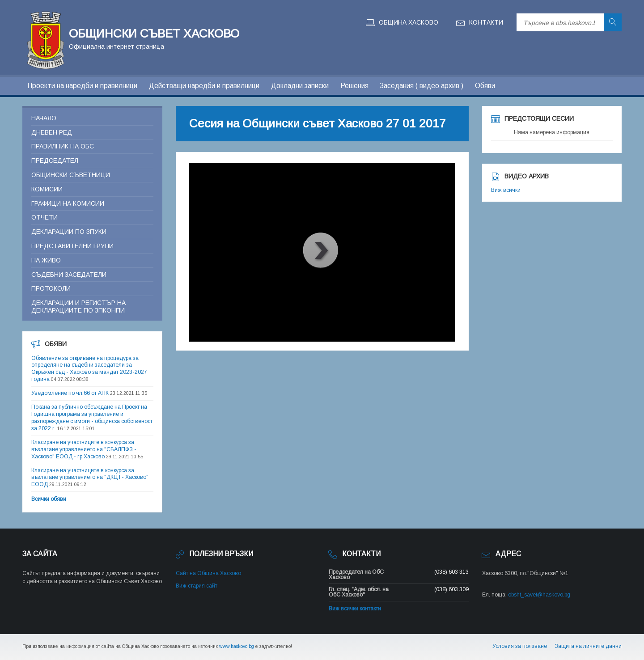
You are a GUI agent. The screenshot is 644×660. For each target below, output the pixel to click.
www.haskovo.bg (237, 646)
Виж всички (506, 190)
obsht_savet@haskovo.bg (539, 595)
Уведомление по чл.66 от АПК (70, 393)
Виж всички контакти (355, 609)
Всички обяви (49, 499)
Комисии (47, 189)
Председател (55, 161)
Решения (354, 86)
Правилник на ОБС (63, 146)
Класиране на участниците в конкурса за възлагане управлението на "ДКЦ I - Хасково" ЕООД (90, 478)
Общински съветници (71, 175)
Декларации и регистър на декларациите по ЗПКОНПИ (78, 307)
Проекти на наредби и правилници (82, 86)
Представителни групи (72, 246)
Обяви (485, 86)
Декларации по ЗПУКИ (69, 232)
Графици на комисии (68, 203)
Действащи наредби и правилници (204, 86)
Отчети (44, 217)
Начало (44, 118)
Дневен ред (52, 132)
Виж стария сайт (197, 586)
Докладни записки (300, 86)
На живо (46, 260)
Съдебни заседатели (69, 275)
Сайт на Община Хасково (208, 573)
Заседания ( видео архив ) (422, 86)
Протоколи (51, 288)
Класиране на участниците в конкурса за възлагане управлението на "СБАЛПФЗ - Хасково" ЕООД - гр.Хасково (84, 449)
